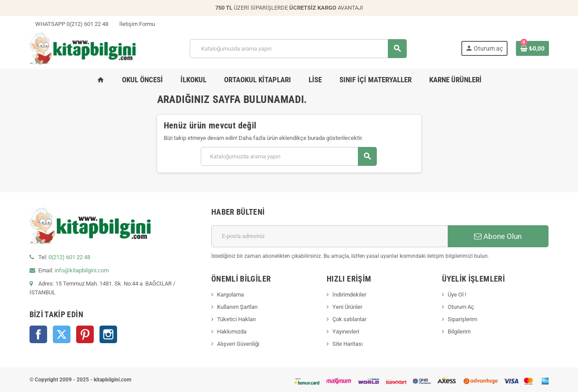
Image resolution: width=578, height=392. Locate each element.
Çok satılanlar (349, 319)
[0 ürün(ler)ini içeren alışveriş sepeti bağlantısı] (532, 48)
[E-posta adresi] (329, 236)
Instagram (108, 334)
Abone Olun (498, 236)
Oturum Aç (461, 307)
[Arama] (298, 49)
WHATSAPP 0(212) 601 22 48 (69, 24)
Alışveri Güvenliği (238, 344)
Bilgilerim (459, 332)
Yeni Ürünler (347, 307)
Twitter (62, 334)
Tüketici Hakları (236, 319)
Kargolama (230, 295)
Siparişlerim (462, 319)
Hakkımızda (232, 332)
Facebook (38, 334)
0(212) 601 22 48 (69, 257)
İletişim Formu (134, 24)
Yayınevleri (346, 332)
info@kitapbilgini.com (82, 270)
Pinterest (85, 334)
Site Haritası (348, 344)
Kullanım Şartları (237, 307)
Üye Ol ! (457, 295)
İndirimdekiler (349, 295)
